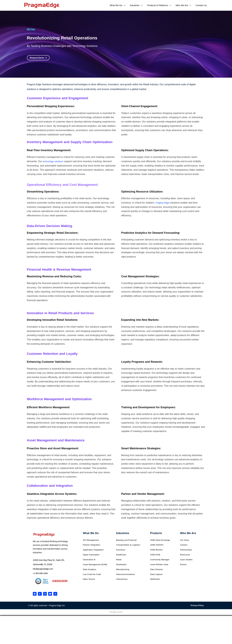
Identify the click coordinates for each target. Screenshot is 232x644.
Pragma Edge (163, 203)
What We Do (91, 533)
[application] (124, 5)
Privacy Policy (197, 606)
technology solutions (54, 161)
